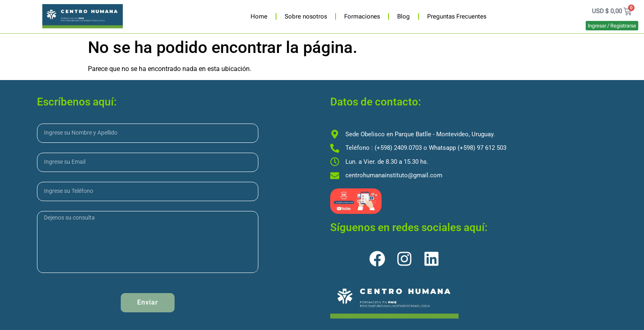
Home (259, 16)
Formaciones (362, 16)
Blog (404, 16)
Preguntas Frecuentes (457, 16)
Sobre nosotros (306, 16)
